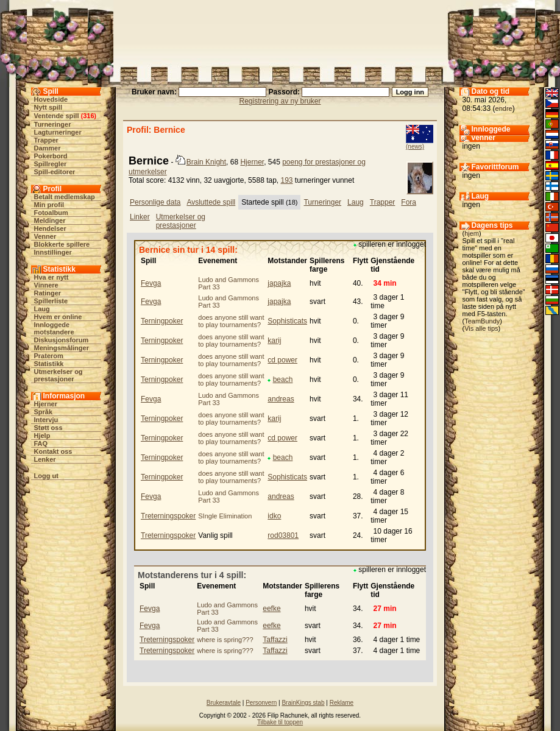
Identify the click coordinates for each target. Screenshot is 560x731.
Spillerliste (51, 301)
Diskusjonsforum (62, 340)
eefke (271, 609)
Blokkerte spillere (62, 244)
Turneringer (53, 124)
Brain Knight (206, 162)
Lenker (45, 459)
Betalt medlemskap (65, 197)
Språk (44, 412)
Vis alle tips (481, 328)
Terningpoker (162, 321)
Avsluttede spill (211, 202)
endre (504, 108)
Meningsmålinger (62, 348)
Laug (42, 309)
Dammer (48, 148)
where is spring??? (225, 640)
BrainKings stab (303, 703)
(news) (415, 147)
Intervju (46, 420)
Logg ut (46, 476)
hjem (472, 233)
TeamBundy (482, 321)
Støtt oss (48, 428)
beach (283, 380)
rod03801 (283, 535)
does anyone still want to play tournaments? (231, 321)
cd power (282, 360)
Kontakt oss (53, 451)
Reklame (342, 703)
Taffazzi (275, 640)
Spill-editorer (55, 172)
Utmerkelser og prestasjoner (58, 375)
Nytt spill (48, 107)
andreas (281, 399)
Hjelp (42, 436)
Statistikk (49, 364)
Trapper (46, 140)
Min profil (49, 205)
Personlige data (155, 202)
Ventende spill (57, 116)
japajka (279, 283)
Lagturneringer (58, 132)
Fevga (151, 283)
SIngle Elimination (225, 516)
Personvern (261, 703)
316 (88, 116)
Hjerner (46, 404)
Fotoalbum (51, 213)
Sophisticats (287, 321)
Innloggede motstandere (54, 328)
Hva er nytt (51, 277)
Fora (409, 202)
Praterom (49, 356)
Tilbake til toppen (280, 722)
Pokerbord (51, 156)
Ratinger (48, 293)
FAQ (41, 443)
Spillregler (51, 164)
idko (274, 516)
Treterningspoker (168, 516)
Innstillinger (53, 252)
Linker (140, 217)
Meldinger (50, 221)
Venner (45, 236)
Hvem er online (58, 317)
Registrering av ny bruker (280, 101)
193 (287, 180)
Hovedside (51, 99)
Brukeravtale (224, 703)
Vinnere (46, 285)
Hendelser (50, 228)
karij (274, 341)
